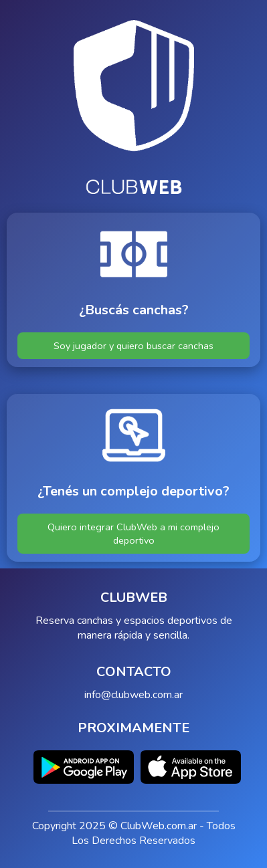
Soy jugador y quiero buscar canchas (133, 346)
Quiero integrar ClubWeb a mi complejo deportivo (133, 534)
